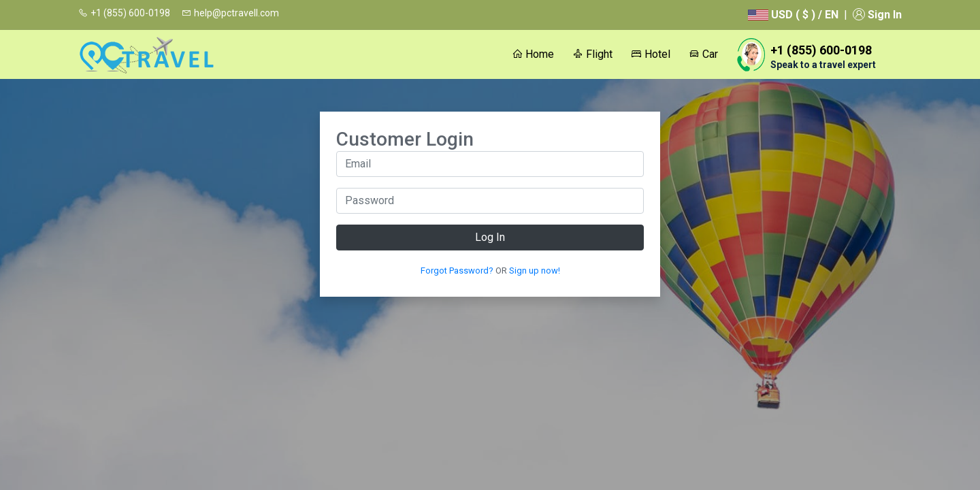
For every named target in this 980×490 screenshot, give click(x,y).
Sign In (877, 15)
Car (703, 54)
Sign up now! (535, 271)
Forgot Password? (457, 271)
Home (533, 54)
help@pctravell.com (230, 13)
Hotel (651, 54)
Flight (592, 54)
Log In (490, 237)
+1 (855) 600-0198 (124, 13)
